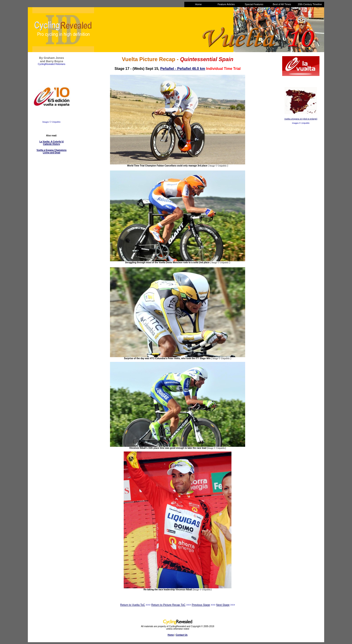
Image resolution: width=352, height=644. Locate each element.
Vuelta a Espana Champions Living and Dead (52, 151)
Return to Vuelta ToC (133, 605)
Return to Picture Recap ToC (168, 605)
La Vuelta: (52, 143)
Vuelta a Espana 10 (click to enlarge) (301, 119)
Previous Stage (201, 605)
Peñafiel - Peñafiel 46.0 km (183, 69)
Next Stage (223, 605)
